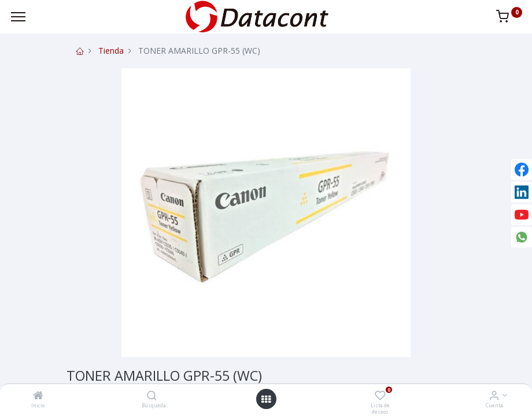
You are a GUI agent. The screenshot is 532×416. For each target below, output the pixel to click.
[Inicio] (38, 396)
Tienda (111, 51)
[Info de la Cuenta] (494, 396)
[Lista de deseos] (380, 396)
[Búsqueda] (152, 396)
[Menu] (18, 17)
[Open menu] (266, 399)
